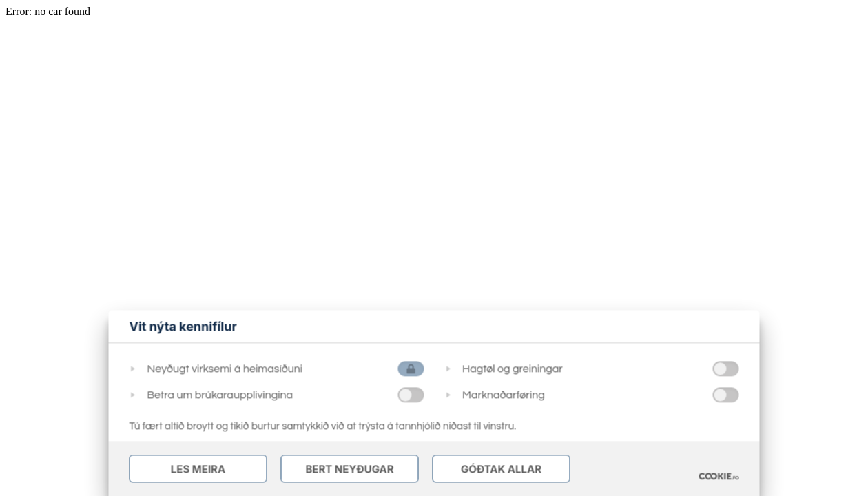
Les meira (198, 469)
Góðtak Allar (501, 469)
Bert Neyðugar (349, 469)
